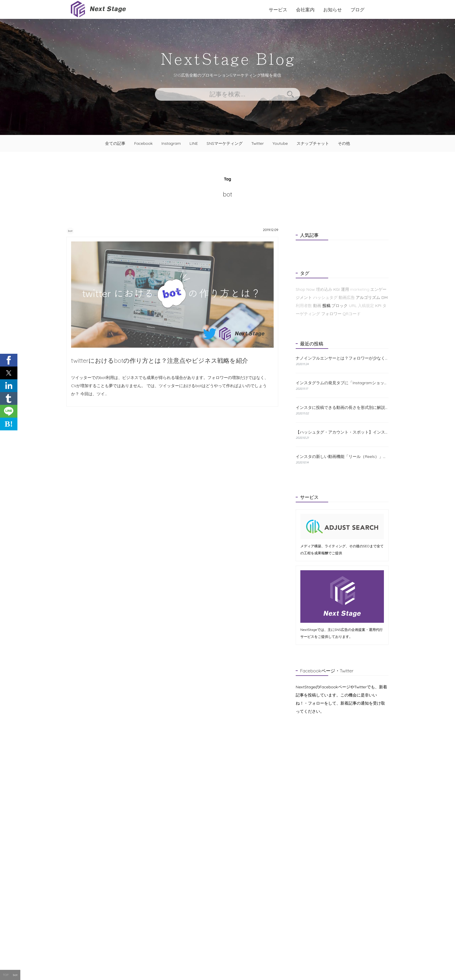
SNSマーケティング (225, 143)
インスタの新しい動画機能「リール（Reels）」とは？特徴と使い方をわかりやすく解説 (342, 456)
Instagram (171, 143)
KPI (378, 306)
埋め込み (324, 289)
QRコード (352, 314)
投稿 (326, 306)
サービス (278, 10)
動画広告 (347, 297)
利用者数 (304, 306)
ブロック (340, 306)
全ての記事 (115, 143)
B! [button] (9, 424)
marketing (360, 289)
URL (353, 306)
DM (384, 297)
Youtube (280, 143)
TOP (6, 975)
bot (74, 231)
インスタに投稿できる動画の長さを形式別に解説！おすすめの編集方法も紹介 (342, 407)
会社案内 (305, 10)
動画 (317, 306)
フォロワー (331, 314)
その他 (344, 143)
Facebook (143, 143)
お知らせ (333, 10)
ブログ (358, 10)
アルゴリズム (368, 297)
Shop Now (305, 289)
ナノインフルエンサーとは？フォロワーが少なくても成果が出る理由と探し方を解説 (342, 358)
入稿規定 (366, 306)
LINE (194, 143)
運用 (345, 289)
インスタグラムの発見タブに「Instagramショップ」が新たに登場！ (342, 383)
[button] (9, 360)
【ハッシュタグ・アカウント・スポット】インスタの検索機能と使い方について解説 (342, 432)
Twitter (258, 143)
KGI (336, 289)
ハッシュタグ (325, 297)
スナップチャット (313, 143)
